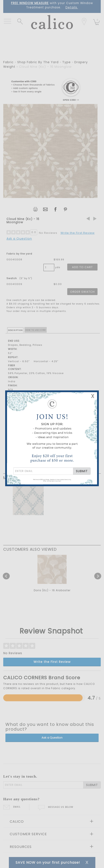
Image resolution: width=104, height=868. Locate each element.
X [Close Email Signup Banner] (93, 396)
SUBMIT (82, 471)
